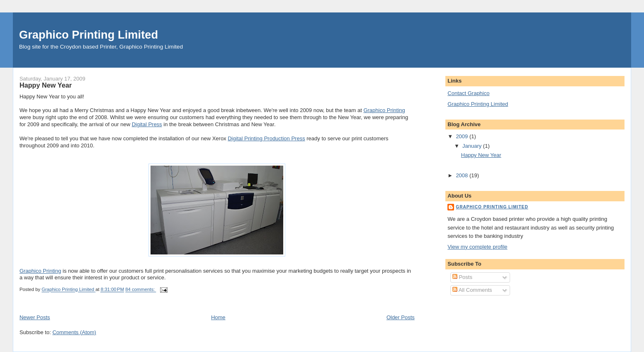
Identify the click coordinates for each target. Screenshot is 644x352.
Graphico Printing (384, 110)
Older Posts (401, 317)
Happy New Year (46, 85)
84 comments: (141, 290)
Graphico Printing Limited (89, 35)
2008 (463, 175)
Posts (462, 277)
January (473, 146)
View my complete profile (477, 247)
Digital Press (147, 124)
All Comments (472, 290)
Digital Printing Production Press (266, 138)
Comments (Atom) (74, 332)
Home (218, 317)
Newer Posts (35, 317)
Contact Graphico (468, 93)
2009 (463, 136)
